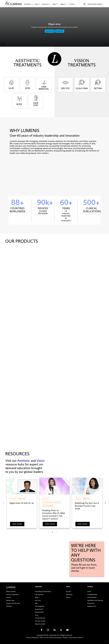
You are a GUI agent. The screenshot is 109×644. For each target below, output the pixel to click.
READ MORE (17, 524)
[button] (85, 4)
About (55, 4)
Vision (38, 4)
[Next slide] (105, 503)
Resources (47, 4)
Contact (72, 4)
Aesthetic (24, 461)
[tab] (52, 532)
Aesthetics (28, 4)
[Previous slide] (4, 503)
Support (64, 4)
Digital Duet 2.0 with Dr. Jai (22, 503)
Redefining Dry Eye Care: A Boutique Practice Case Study (87, 506)
